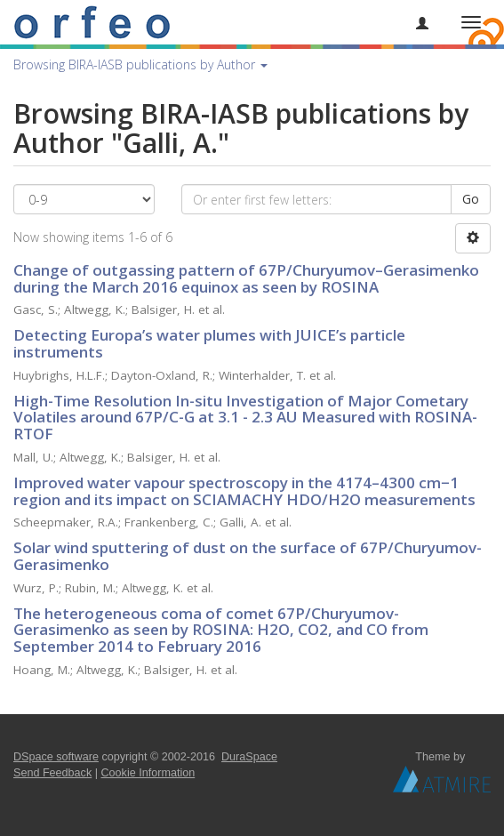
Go (471, 199)
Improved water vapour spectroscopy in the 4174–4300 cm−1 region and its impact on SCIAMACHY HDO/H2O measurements (244, 491)
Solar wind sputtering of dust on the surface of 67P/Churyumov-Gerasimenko (248, 556)
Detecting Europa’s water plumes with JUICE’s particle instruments (209, 343)
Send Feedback (52, 773)
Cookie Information (148, 773)
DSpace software (56, 757)
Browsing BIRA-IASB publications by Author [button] (140, 64)
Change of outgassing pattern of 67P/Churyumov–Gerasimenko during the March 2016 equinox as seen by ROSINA (246, 278)
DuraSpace (249, 757)
